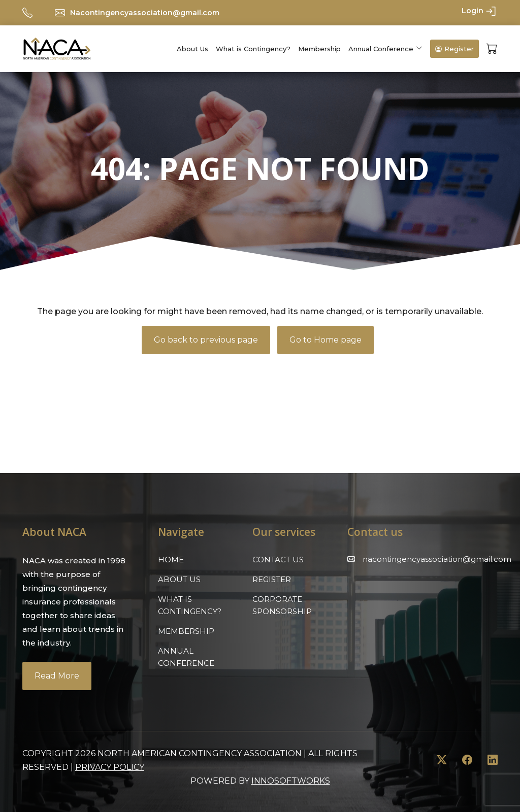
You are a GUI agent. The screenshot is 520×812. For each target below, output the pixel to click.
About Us (192, 49)
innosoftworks (291, 781)
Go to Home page (326, 340)
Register (454, 49)
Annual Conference (381, 49)
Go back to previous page (206, 340)
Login (480, 11)
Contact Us (278, 560)
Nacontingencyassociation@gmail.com (145, 13)
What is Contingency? (253, 49)
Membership (319, 49)
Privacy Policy (110, 767)
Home (171, 560)
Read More (57, 676)
